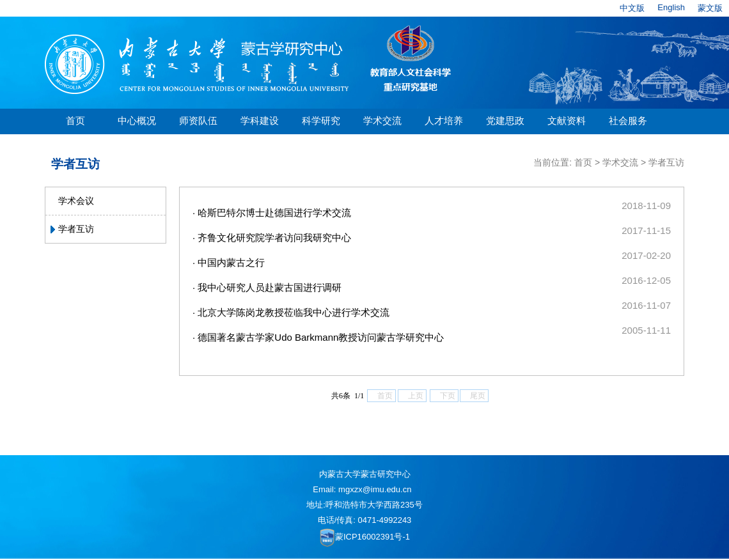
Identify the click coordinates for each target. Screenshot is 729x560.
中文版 (632, 8)
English (671, 7)
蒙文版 (710, 8)
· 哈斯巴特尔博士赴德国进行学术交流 (272, 213)
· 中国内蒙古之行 (229, 262)
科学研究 (321, 121)
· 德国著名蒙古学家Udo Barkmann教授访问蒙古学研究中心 (318, 337)
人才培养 (444, 121)
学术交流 (382, 121)
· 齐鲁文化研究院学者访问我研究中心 (272, 237)
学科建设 (260, 121)
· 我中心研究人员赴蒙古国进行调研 (267, 287)
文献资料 (567, 121)
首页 (75, 121)
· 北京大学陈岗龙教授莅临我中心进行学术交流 (291, 312)
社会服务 (628, 121)
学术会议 (76, 201)
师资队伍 (198, 121)
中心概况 (137, 121)
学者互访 (76, 229)
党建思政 (505, 121)
